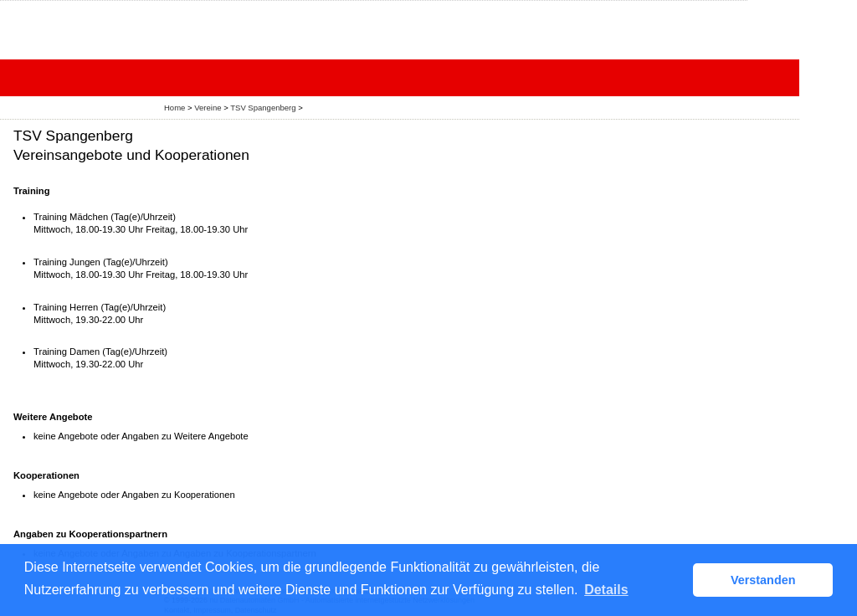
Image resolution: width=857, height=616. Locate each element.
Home (174, 108)
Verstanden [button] (763, 580)
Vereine (208, 108)
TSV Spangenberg (263, 108)
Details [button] (606, 590)
